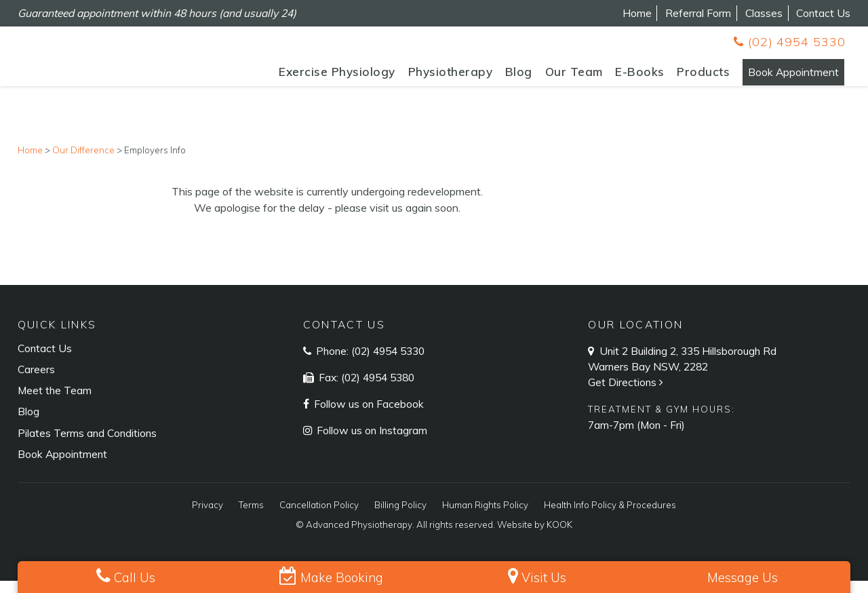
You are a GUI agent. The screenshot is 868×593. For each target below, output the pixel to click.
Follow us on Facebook (368, 416)
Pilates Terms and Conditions (87, 445)
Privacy (208, 518)
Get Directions (627, 395)
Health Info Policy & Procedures (610, 518)
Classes (764, 13)
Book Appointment (778, 77)
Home (637, 13)
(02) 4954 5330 (789, 42)
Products (672, 77)
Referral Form (698, 13)
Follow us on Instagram (371, 442)
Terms (251, 518)
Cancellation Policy (319, 518)
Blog (487, 77)
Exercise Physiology (306, 77)
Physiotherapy (419, 77)
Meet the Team (55, 403)
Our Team (542, 77)
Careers (36, 382)
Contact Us (823, 13)
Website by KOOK (535, 537)
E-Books (609, 77)
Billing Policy (400, 518)
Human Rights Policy (485, 518)
